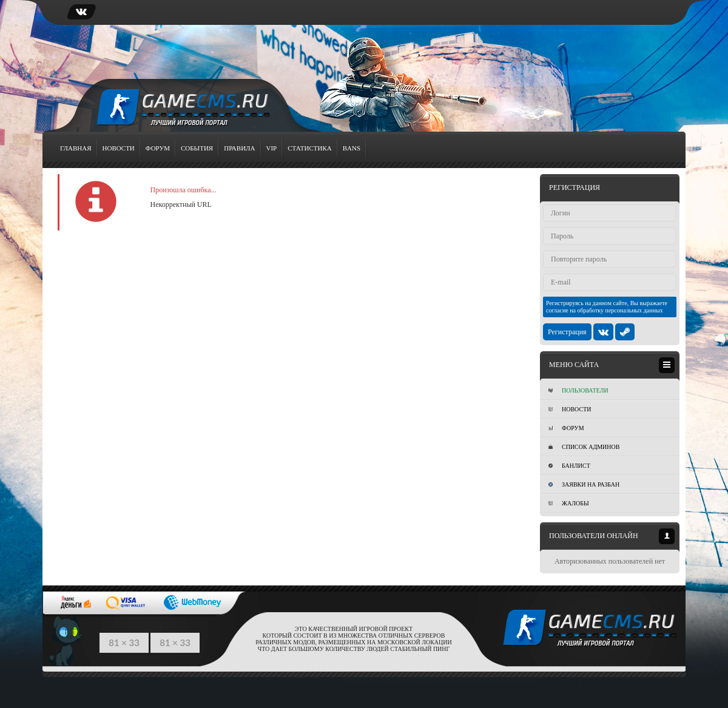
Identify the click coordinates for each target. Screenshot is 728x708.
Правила (239, 148)
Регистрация (567, 332)
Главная (76, 148)
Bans (352, 148)
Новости (119, 148)
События (197, 148)
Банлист (569, 466)
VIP (272, 148)
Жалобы (569, 503)
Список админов (584, 447)
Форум (158, 148)
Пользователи (578, 390)
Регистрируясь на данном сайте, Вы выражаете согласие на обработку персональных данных (607, 307)
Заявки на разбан (584, 484)
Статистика (309, 148)
